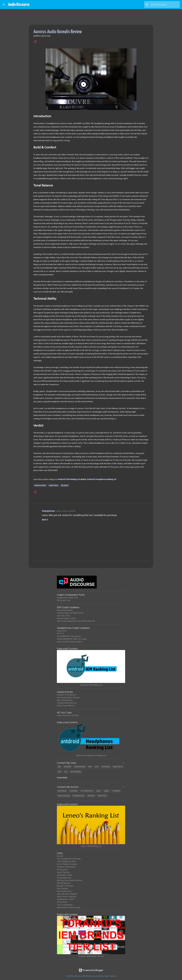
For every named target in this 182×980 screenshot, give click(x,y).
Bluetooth (118, 767)
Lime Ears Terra (64, 616)
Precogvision (64, 796)
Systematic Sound (64, 875)
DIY (66, 772)
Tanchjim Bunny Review (67, 703)
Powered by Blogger (91, 970)
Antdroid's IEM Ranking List (69, 479)
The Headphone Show (66, 861)
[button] (35, 42)
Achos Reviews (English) (67, 894)
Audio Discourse (19, 5)
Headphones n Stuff (65, 899)
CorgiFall (74, 791)
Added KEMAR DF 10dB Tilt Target (72, 639)
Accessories (76, 772)
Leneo (106, 791)
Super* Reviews (63, 872)
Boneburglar (78, 796)
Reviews (65, 485)
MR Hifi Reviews (64, 883)
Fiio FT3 (60, 633)
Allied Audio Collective (67, 897)
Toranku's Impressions (66, 867)
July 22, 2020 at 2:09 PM (66, 511)
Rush (99, 791)
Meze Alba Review (65, 700)
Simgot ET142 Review (66, 695)
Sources (68, 767)
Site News (106, 767)
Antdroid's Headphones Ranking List (91, 755)
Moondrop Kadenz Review (68, 697)
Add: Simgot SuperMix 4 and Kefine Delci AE (76, 621)
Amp (90, 767)
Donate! (60, 856)
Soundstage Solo (64, 878)
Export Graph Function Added (69, 642)
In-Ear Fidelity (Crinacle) (67, 864)
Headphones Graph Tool (67, 598)
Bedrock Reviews (64, 891)
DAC (97, 767)
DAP (60, 772)
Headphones (40, 485)
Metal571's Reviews (65, 886)
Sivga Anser (62, 631)
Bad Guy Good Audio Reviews (69, 880)
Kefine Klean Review (66, 706)
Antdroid (62, 791)
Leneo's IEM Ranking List (91, 846)
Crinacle (91, 796)
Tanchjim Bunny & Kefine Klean (70, 613)
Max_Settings (62, 888)
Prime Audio (62, 902)
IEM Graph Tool (63, 600)
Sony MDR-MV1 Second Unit (69, 636)
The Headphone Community (69, 859)
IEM (59, 767)
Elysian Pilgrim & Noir (66, 618)
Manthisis (54, 485)
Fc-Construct (87, 791)
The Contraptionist (65, 905)
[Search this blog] (165, 5)
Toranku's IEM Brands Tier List (91, 956)
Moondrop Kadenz (65, 610)
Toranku (116, 791)
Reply (45, 520)
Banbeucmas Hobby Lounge (69, 907)
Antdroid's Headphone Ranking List (101, 479)
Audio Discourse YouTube (68, 715)
